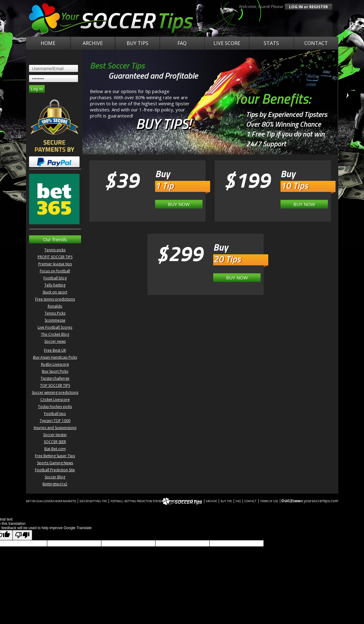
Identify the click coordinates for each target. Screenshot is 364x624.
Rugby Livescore (55, 364)
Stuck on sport (55, 292)
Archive (93, 43)
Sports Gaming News (55, 463)
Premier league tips (55, 264)
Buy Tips (137, 43)
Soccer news (55, 341)
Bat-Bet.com (55, 449)
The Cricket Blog (55, 334)
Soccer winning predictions (55, 392)
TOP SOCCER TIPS (55, 385)
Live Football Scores (55, 327)
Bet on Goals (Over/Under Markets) (51, 501)
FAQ (182, 43)
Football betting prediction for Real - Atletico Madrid (150, 501)
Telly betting (55, 285)
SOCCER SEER (55, 442)
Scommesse (55, 320)
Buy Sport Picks (55, 371)
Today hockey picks (55, 407)
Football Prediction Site (55, 470)
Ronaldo (55, 306)
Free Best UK (55, 350)
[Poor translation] (22, 535)
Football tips (55, 414)
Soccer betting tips (93, 501)
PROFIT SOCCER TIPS (55, 257)
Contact (316, 43)
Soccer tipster (55, 435)
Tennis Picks (55, 313)
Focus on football (55, 271)
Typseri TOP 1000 (55, 421)
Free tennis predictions (55, 299)
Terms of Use (269, 501)
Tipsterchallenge (55, 378)
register (319, 7)
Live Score (227, 43)
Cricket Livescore (55, 400)
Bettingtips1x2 (55, 484)
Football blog (55, 278)
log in (296, 7)
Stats (271, 43)
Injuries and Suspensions (55, 428)
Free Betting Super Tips (55, 456)
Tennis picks (55, 250)
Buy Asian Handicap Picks (55, 357)
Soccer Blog (55, 477)
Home (48, 43)
